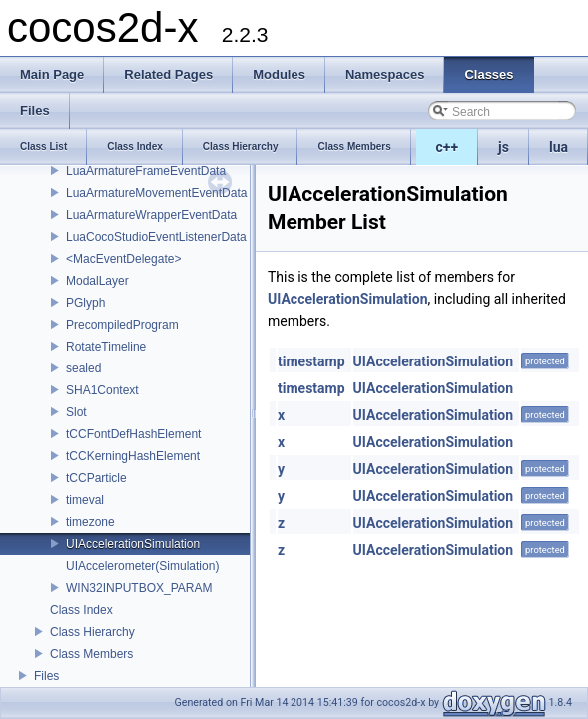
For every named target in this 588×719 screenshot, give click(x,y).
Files (46, 676)
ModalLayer (97, 281)
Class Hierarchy (92, 632)
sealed (83, 368)
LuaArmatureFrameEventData (146, 171)
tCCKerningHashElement (133, 456)
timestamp (311, 361)
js (504, 147)
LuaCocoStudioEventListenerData (156, 237)
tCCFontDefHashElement (133, 434)
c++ (448, 147)
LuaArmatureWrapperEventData (151, 215)
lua (559, 147)
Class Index (81, 610)
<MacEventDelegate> (123, 259)
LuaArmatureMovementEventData (156, 193)
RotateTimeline (106, 347)
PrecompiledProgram (122, 325)
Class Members (91, 654)
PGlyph (85, 303)
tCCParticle (96, 478)
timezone (90, 522)
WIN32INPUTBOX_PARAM (139, 588)
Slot (76, 412)
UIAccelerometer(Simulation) (142, 566)
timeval (85, 500)
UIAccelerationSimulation (133, 544)
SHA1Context (102, 390)
